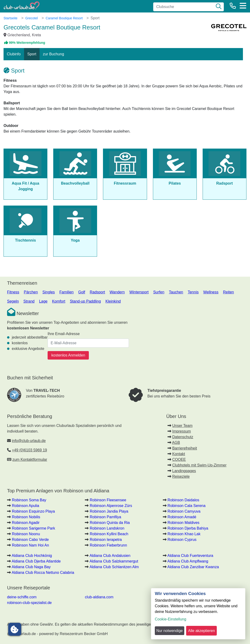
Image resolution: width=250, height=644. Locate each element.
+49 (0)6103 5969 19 (29, 450)
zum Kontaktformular (30, 460)
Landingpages (184, 471)
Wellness (211, 292)
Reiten (228, 292)
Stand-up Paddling (85, 301)
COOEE (179, 460)
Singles (49, 292)
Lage (43, 301)
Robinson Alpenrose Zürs (111, 506)
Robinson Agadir (26, 523)
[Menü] (243, 6)
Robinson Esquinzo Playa (33, 511)
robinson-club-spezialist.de (29, 603)
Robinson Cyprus (182, 540)
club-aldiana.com (99, 597)
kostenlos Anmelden (68, 355)
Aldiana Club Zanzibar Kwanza (193, 567)
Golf (82, 292)
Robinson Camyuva (184, 511)
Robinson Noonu (26, 534)
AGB (176, 443)
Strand (29, 301)
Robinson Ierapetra (106, 540)
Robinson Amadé (182, 517)
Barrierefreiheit (185, 448)
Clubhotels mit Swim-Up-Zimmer (199, 465)
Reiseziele (181, 476)
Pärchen (31, 292)
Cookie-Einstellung (170, 619)
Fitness (13, 292)
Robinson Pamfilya (105, 517)
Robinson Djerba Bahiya (188, 528)
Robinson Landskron (107, 528)
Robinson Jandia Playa (109, 511)
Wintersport (139, 292)
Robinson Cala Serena (186, 506)
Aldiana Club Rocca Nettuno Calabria (43, 573)
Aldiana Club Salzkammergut (114, 561)
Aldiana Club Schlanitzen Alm (114, 567)
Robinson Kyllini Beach (109, 534)
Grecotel (31, 18)
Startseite (10, 18)
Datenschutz (183, 437)
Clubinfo (14, 54)
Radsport (97, 292)
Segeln (13, 301)
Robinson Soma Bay (29, 500)
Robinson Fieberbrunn (108, 545)
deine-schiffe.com (22, 597)
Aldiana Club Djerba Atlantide (36, 561)
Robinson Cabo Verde (30, 540)
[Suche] (219, 7)
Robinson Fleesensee (108, 500)
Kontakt (179, 454)
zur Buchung (53, 54)
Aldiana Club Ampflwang (188, 561)
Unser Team (182, 426)
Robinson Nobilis (26, 517)
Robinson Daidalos (183, 500)
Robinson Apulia (25, 506)
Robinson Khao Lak (184, 534)
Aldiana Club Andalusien (110, 556)
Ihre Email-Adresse (64, 334)
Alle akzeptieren (201, 631)
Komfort (59, 301)
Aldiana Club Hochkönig (32, 556)
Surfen (159, 292)
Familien (66, 292)
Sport (32, 54)
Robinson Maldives (183, 523)
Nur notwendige (169, 631)
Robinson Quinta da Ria (110, 523)
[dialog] (198, 614)
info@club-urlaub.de (29, 441)
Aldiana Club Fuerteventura (190, 556)
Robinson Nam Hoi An (30, 545)
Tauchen (176, 292)
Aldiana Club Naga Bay (31, 567)
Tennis (193, 292)
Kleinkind (113, 301)
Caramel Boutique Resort (64, 18)
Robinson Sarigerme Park (33, 528)
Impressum (182, 431)
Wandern (117, 292)
